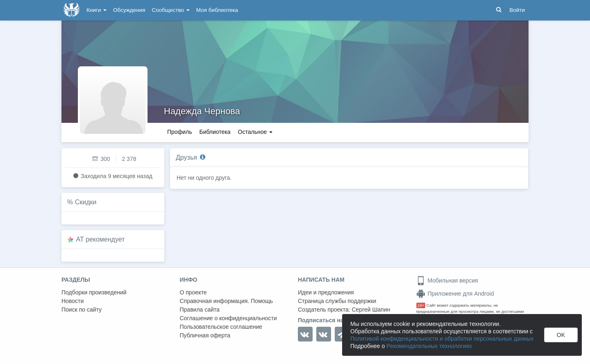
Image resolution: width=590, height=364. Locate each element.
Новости (73, 301)
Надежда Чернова (202, 111)
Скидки (86, 202)
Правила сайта (200, 310)
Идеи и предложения (326, 292)
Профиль (179, 132)
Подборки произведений (94, 292)
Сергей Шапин (371, 310)
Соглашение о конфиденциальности (228, 318)
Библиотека (215, 132)
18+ (421, 305)
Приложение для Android (455, 294)
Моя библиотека (217, 10)
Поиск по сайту (82, 310)
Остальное (255, 132)
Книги (96, 10)
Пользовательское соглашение (221, 327)
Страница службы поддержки (337, 301)
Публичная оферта (205, 335)
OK (561, 335)
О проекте (193, 292)
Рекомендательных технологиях (429, 346)
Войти (517, 10)
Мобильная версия (447, 280)
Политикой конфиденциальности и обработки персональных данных (442, 339)
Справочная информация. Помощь (227, 301)
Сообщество (171, 10)
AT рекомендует (101, 239)
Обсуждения (129, 10)
